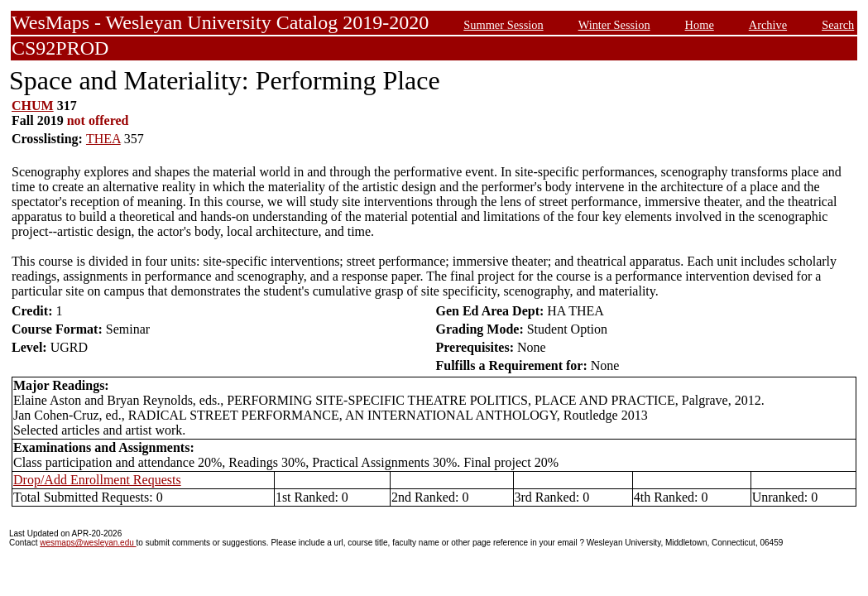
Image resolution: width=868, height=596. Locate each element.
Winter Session (614, 25)
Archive (768, 25)
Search (838, 25)
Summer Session (503, 25)
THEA (103, 139)
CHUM (33, 106)
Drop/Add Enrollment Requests (97, 480)
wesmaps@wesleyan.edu (88, 543)
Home (700, 25)
